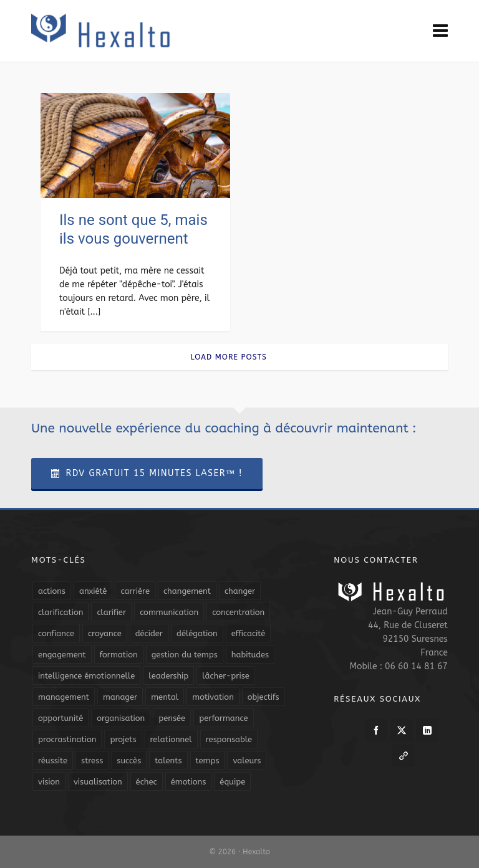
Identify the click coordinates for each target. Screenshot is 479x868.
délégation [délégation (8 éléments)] (197, 633)
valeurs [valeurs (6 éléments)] (247, 761)
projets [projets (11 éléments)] (123, 739)
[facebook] (376, 730)
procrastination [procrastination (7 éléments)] (67, 739)
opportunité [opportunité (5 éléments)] (60, 718)
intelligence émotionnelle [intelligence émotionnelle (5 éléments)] (86, 676)
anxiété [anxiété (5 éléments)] (93, 591)
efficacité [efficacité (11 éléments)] (249, 633)
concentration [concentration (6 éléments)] (238, 612)
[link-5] (404, 756)
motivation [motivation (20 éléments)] (213, 697)
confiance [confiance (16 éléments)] (56, 633)
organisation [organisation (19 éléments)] (121, 718)
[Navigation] (440, 31)
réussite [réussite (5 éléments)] (53, 761)
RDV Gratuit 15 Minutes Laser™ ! (147, 473)
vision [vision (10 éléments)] (49, 782)
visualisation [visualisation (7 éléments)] (98, 782)
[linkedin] (427, 730)
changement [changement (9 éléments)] (187, 591)
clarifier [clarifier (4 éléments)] (111, 612)
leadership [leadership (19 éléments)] (168, 676)
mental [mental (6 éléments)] (165, 697)
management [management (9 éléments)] (64, 697)
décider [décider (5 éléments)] (149, 633)
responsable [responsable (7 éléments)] (229, 739)
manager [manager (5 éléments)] (120, 697)
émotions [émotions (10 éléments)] (189, 782)
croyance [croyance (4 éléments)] (105, 633)
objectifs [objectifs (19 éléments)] (264, 697)
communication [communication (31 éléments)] (169, 612)
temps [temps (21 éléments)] (208, 761)
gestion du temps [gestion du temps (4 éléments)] (185, 655)
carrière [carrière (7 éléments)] (135, 591)
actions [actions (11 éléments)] (52, 591)
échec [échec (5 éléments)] (147, 782)
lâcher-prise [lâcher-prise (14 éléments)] (226, 676)
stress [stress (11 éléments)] (92, 761)
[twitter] (402, 730)
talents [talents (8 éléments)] (168, 761)
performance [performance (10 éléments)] (223, 718)
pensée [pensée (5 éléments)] (172, 718)
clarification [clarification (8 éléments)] (60, 612)
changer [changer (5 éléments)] (240, 591)
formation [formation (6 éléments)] (119, 655)
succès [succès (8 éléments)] (129, 761)
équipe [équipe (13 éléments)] (232, 782)
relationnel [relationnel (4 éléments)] (171, 739)
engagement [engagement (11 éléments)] (62, 655)
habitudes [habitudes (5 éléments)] (250, 655)
